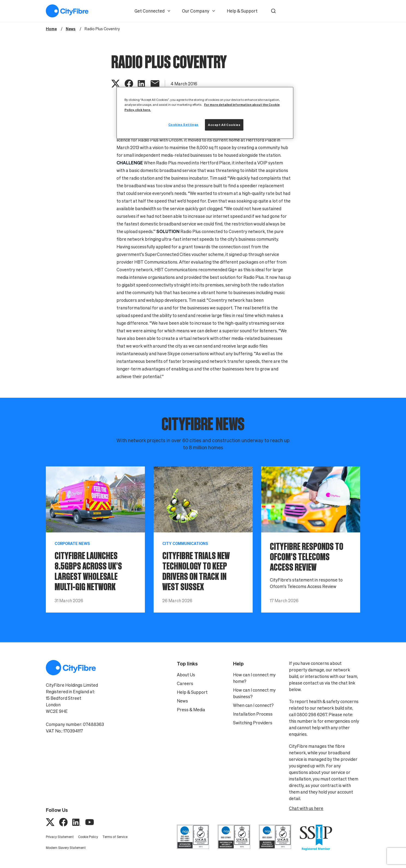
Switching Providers (253, 723)
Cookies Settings (183, 124)
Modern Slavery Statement (66, 848)
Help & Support (242, 11)
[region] (205, 113)
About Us (186, 675)
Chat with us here (306, 808)
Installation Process (253, 714)
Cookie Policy (88, 837)
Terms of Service (115, 837)
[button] (273, 11)
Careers (185, 683)
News (182, 701)
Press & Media (191, 710)
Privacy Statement (60, 837)
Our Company (199, 11)
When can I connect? (253, 705)
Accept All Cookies (224, 125)
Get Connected (153, 11)
